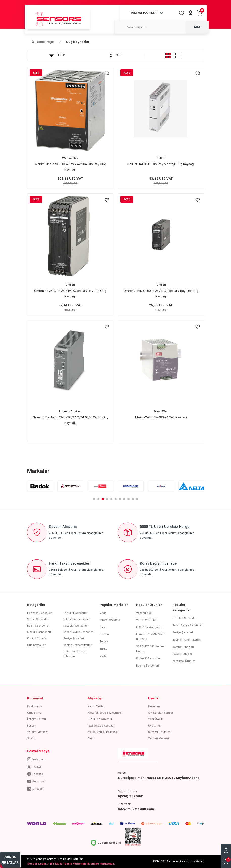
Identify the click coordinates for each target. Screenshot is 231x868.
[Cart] (200, 13)
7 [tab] (120, 499)
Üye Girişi (154, 726)
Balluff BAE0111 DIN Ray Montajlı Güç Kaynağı (161, 164)
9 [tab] (129, 499)
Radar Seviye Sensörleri (79, 632)
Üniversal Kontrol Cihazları (74, 654)
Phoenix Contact (70, 411)
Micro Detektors (110, 620)
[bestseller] (10, 860)
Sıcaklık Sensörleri (39, 632)
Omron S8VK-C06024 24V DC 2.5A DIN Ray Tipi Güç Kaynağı (161, 293)
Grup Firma (34, 713)
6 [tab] (116, 499)
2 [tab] (98, 499)
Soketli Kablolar (182, 654)
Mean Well (161, 411)
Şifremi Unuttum (159, 732)
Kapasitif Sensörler (75, 626)
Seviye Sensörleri (38, 619)
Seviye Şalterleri (74, 638)
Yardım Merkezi (37, 732)
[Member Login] (191, 13)
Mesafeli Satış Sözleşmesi (105, 713)
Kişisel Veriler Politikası (103, 732)
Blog (91, 738)
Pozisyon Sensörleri (40, 613)
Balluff (161, 158)
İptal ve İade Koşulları (101, 726)
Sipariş (31, 738)
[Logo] (59, 19)
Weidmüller (70, 158)
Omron (70, 285)
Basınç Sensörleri (38, 626)
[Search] (162, 27)
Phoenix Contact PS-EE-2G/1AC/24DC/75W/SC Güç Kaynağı (70, 420)
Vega (103, 613)
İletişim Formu (36, 719)
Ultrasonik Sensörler (76, 619)
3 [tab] (103, 499)
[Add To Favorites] (107, 73)
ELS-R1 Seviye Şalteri (149, 627)
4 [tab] (107, 499)
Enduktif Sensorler (148, 658)
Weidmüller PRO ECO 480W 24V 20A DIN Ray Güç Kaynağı (70, 167)
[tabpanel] (40, 486)
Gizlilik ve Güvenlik (100, 719)
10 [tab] (133, 499)
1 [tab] (94, 499)
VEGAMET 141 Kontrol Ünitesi (150, 649)
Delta (103, 656)
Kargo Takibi (96, 706)
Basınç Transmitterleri (78, 645)
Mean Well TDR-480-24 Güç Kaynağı (161, 417)
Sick (102, 627)
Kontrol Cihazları (38, 638)
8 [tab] (124, 499)
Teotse (104, 641)
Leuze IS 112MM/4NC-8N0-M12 (151, 637)
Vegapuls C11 (145, 613)
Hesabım (154, 706)
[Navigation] (147, 13)
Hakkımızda (35, 706)
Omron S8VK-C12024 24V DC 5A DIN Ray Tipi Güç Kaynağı (70, 293)
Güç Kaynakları (78, 42)
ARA (197, 27)
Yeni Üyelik (155, 719)
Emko (103, 649)
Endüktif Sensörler (75, 613)
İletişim (32, 726)
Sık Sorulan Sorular (161, 713)
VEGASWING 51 (146, 620)
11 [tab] (137, 499)
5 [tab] (111, 499)
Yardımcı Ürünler (184, 661)
